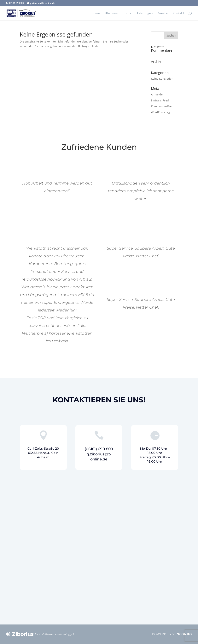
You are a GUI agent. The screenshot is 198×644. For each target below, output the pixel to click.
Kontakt (178, 13)
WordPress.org (160, 112)
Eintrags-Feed (160, 100)
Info (125, 13)
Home (96, 13)
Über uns (111, 13)
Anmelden (158, 94)
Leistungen (145, 13)
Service (163, 13)
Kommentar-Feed (162, 106)
